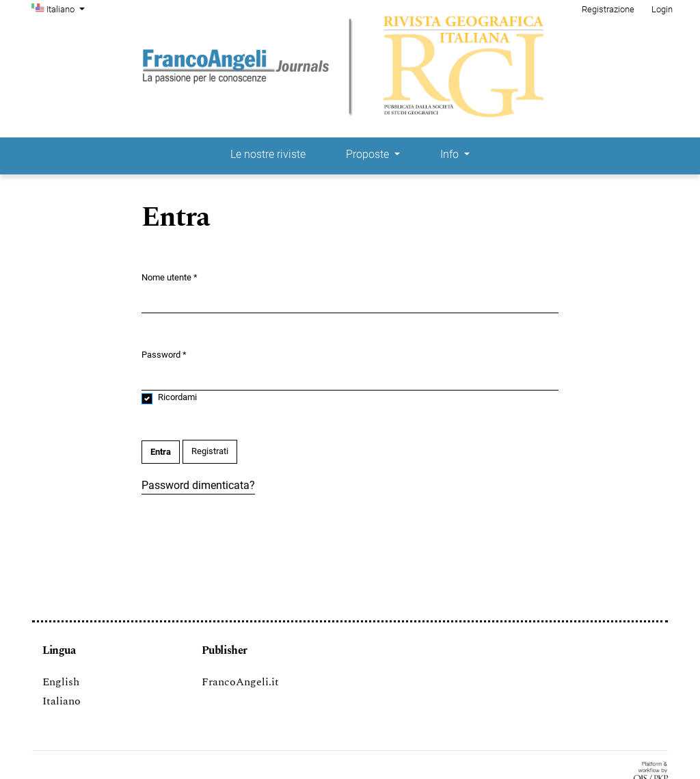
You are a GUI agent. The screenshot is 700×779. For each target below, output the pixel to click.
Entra (161, 452)
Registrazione (608, 9)
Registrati (210, 451)
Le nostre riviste (268, 154)
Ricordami (177, 397)
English (61, 682)
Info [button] (451, 154)
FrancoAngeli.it (240, 682)
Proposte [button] (369, 154)
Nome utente (170, 277)
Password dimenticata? (198, 485)
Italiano (67, 8)
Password (164, 354)
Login (662, 9)
